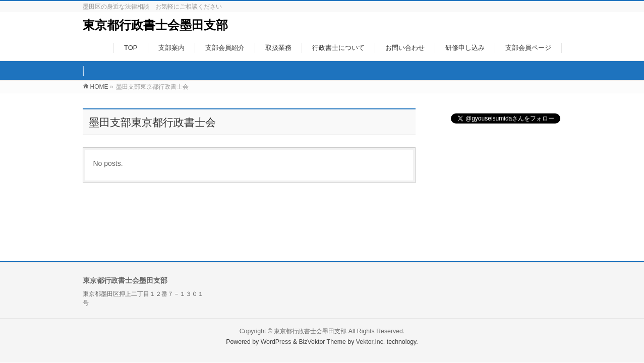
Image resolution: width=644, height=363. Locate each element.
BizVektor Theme (322, 342)
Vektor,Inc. (371, 342)
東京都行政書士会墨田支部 (155, 25)
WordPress (276, 342)
